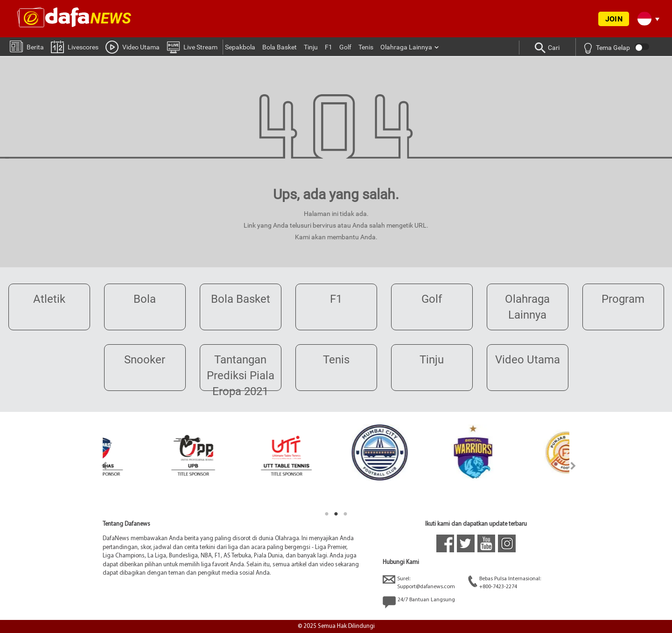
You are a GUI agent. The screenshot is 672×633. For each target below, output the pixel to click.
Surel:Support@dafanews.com (419, 582)
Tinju (311, 47)
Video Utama (133, 47)
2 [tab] (336, 514)
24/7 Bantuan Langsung (419, 602)
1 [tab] (327, 514)
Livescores (75, 46)
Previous (99, 466)
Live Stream (192, 47)
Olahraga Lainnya (406, 47)
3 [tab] (345, 514)
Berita (27, 46)
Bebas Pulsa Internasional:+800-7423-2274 (504, 582)
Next (573, 466)
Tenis (366, 47)
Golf (345, 47)
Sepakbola (240, 47)
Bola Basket (280, 47)
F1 (329, 47)
